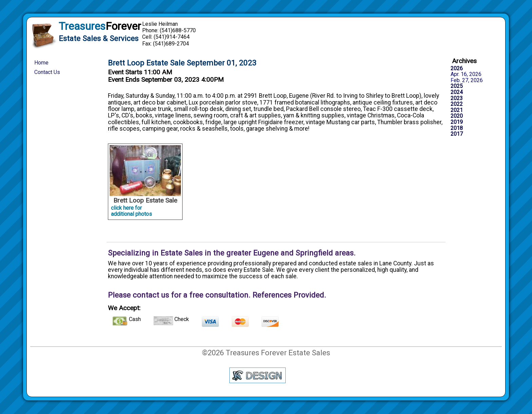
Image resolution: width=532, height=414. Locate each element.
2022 (457, 104)
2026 (457, 69)
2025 (457, 86)
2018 (457, 128)
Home (41, 63)
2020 (457, 116)
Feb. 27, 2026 (467, 80)
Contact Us (47, 72)
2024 (457, 92)
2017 (457, 134)
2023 (457, 98)
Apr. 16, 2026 (466, 74)
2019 (457, 122)
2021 (457, 110)
